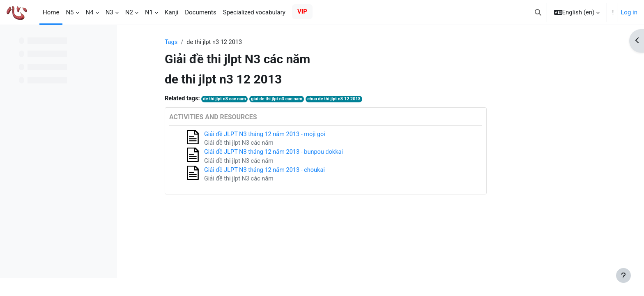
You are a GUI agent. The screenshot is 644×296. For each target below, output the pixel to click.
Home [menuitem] (51, 12)
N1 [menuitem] (149, 12)
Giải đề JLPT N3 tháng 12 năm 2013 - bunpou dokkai (324, 153)
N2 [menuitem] (129, 12)
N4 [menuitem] (90, 12)
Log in (629, 12)
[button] (538, 12)
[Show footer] (623, 275)
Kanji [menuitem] (171, 12)
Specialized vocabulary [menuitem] (254, 12)
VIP (302, 12)
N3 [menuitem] (109, 12)
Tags (220, 42)
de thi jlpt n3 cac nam (275, 100)
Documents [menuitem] (201, 12)
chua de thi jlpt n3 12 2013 (388, 100)
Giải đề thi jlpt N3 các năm (289, 144)
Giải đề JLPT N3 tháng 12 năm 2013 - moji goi (315, 135)
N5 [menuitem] (70, 12)
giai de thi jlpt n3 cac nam (329, 100)
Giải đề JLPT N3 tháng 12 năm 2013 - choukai (315, 172)
